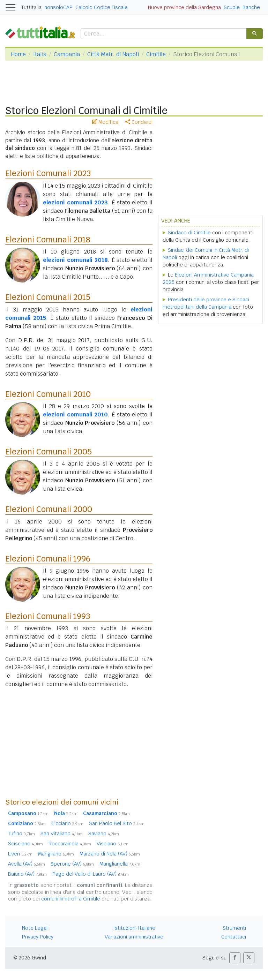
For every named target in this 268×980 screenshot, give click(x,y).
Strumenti (234, 928)
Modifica (105, 122)
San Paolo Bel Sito (117, 823)
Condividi (139, 122)
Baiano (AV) (27, 874)
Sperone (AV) (72, 864)
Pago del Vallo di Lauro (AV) (91, 874)
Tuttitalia (31, 7)
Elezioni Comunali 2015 (48, 297)
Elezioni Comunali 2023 (48, 173)
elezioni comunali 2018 (75, 260)
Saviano (104, 834)
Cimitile (156, 54)
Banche (251, 7)
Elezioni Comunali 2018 (48, 240)
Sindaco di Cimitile (189, 233)
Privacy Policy (38, 937)
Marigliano (56, 854)
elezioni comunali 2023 (75, 202)
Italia (40, 54)
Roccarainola (70, 844)
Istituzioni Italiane (134, 928)
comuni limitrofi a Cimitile (71, 899)
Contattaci (234, 937)
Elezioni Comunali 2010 (48, 394)
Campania (67, 54)
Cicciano (67, 823)
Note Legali (35, 928)
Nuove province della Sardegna (184, 7)
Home (18, 54)
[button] (235, 958)
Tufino (21, 834)
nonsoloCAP (58, 7)
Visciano (113, 844)
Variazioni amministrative (134, 937)
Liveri (20, 854)
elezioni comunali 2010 (75, 414)
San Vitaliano (62, 834)
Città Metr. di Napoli (113, 54)
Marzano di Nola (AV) (110, 854)
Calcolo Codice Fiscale (102, 7)
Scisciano (25, 844)
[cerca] (163, 34)
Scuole (232, 7)
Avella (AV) (27, 864)
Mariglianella (120, 864)
